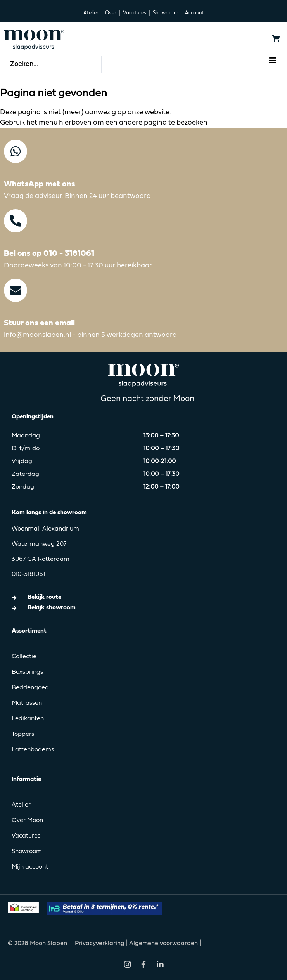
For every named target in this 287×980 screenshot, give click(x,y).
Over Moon (27, 820)
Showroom (27, 852)
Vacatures (26, 836)
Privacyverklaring (100, 944)
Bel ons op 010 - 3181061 (49, 254)
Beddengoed (30, 688)
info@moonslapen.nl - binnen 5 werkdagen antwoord (90, 335)
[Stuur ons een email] (16, 290)
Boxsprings (27, 672)
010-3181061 (28, 574)
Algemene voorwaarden (163, 944)
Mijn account (30, 867)
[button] (272, 60)
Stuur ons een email (39, 323)
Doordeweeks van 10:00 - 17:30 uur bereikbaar (78, 265)
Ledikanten (28, 719)
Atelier (21, 805)
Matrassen (27, 703)
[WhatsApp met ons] (16, 151)
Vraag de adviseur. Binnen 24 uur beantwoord (77, 196)
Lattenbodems (33, 750)
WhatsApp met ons (39, 184)
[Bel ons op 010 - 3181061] (16, 221)
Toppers (23, 734)
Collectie (24, 657)
